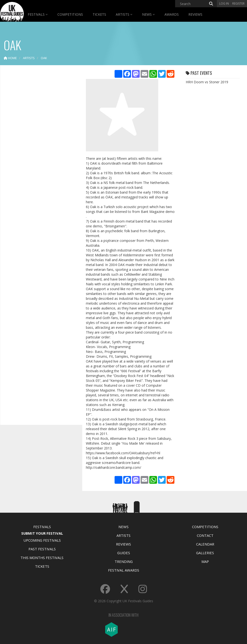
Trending (124, 561)
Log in (224, 3)
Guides (124, 553)
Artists (124, 14)
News (148, 14)
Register (238, 3)
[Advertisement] (40, 145)
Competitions (70, 14)
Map (205, 561)
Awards (172, 14)
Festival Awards (124, 570)
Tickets (99, 14)
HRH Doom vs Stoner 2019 (207, 82)
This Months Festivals (42, 558)
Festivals (38, 14)
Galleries (205, 553)
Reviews (195, 14)
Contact (205, 535)
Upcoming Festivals (42, 540)
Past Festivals (42, 549)
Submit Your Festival (42, 533)
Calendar (205, 544)
